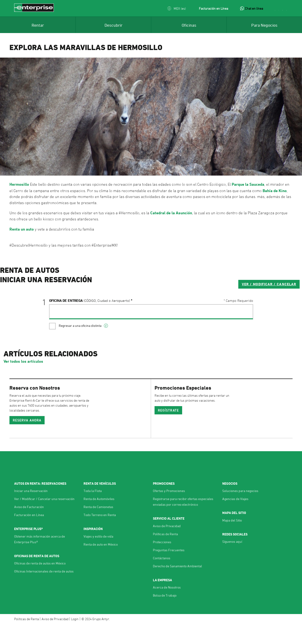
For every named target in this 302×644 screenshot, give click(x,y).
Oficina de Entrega (90, 319)
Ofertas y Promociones (169, 510)
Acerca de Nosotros (167, 607)
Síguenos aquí (232, 561)
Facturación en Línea (214, 8)
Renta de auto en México (101, 564)
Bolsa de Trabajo (165, 615)
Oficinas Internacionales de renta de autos (44, 591)
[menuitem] (38, 25)
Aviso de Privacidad (167, 545)
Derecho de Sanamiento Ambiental (177, 585)
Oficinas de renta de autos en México (40, 583)
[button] (177, 8)
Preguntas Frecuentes (169, 569)
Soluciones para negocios (240, 510)
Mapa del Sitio (232, 540)
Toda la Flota (93, 510)
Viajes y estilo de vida (98, 556)
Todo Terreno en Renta (100, 534)
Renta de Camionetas (98, 526)
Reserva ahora (27, 440)
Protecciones (162, 561)
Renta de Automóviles (99, 518)
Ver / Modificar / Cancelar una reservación (44, 518)
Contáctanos (162, 577)
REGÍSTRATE (168, 430)
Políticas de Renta (165, 553)
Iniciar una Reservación (31, 510)
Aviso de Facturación (29, 526)
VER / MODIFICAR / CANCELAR (220, 303)
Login (75, 638)
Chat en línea (254, 8)
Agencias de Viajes (235, 518)
